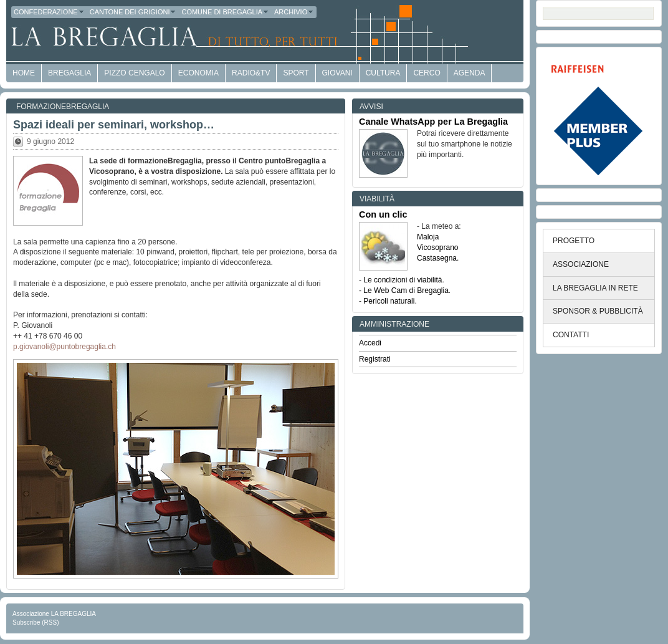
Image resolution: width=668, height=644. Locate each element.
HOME (24, 73)
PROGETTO (574, 241)
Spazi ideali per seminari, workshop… (114, 125)
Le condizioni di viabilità (403, 280)
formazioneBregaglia (63, 107)
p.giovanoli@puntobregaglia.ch (64, 347)
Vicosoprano (438, 248)
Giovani (337, 73)
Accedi (370, 343)
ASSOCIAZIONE (581, 264)
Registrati (375, 359)
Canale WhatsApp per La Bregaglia (433, 122)
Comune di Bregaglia (225, 12)
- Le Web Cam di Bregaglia (404, 291)
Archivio (294, 12)
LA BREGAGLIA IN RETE (595, 288)
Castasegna (437, 258)
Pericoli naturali (389, 301)
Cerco (427, 73)
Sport (296, 73)
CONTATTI (571, 335)
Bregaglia (69, 73)
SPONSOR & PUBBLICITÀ (598, 311)
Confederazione (49, 12)
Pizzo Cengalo (134, 73)
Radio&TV (251, 73)
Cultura (383, 73)
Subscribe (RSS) (36, 622)
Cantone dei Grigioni (133, 12)
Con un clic (383, 214)
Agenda (470, 73)
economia (198, 73)
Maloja (428, 237)
